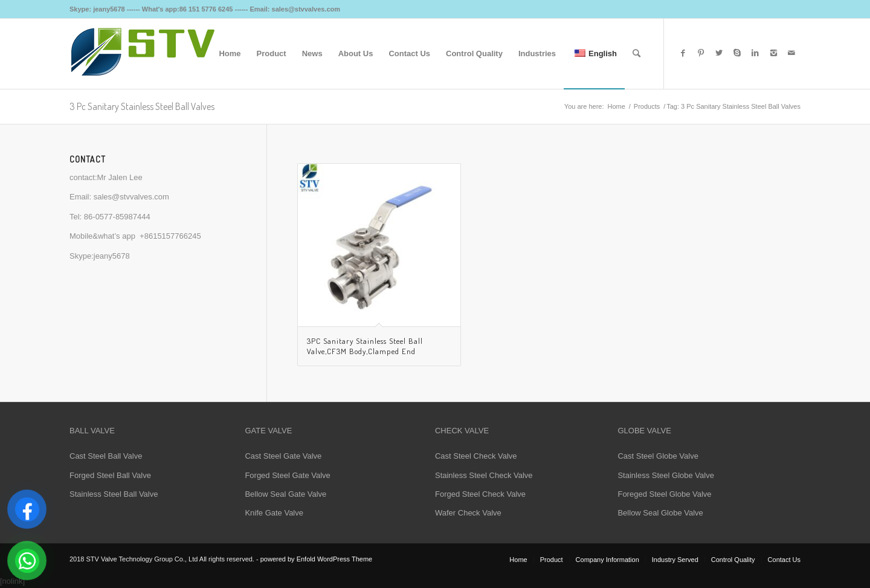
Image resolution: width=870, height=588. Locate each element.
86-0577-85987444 (117, 217)
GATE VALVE (268, 431)
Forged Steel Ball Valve (110, 475)
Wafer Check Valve (468, 513)
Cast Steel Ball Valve (106, 456)
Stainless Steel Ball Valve (114, 494)
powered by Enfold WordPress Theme (316, 559)
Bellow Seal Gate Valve (285, 494)
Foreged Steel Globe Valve (664, 494)
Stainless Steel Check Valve (484, 475)
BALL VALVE (92, 431)
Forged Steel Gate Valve (287, 475)
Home (616, 106)
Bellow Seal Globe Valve (660, 513)
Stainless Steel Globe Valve (665, 475)
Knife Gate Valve (274, 513)
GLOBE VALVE (644, 431)
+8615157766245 (170, 236)
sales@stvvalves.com (131, 197)
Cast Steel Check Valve (476, 456)
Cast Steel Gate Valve (283, 456)
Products (647, 106)
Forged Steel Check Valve (480, 494)
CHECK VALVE (462, 431)
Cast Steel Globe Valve (658, 456)
